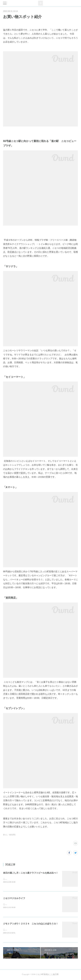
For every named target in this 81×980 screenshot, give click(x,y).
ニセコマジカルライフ (14, 898)
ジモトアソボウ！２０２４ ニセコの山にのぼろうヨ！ (31, 924)
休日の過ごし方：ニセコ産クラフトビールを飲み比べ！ (31, 873)
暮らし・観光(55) (9, 835)
